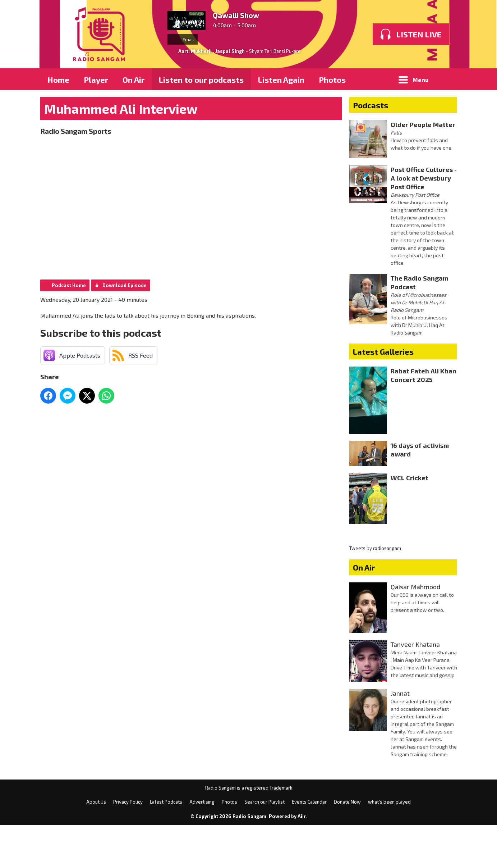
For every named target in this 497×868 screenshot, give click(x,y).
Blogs (404, 101)
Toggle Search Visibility (446, 79)
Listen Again (281, 79)
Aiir (302, 859)
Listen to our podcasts (201, 79)
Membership (347, 123)
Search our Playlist (264, 845)
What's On (379, 79)
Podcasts (371, 148)
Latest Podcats (166, 845)
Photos (332, 79)
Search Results (191, 123)
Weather (250, 123)
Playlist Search (76, 101)
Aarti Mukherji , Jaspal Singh (211, 51)
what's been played (389, 845)
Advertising (140, 101)
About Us (65, 123)
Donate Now (347, 845)
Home (58, 79)
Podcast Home (69, 328)
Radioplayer (356, 101)
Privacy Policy (122, 123)
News (308, 101)
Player (96, 79)
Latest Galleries (383, 395)
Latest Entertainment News (229, 101)
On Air (134, 79)
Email (183, 39)
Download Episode (125, 328)
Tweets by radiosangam (375, 591)
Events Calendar (309, 845)
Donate (295, 123)
